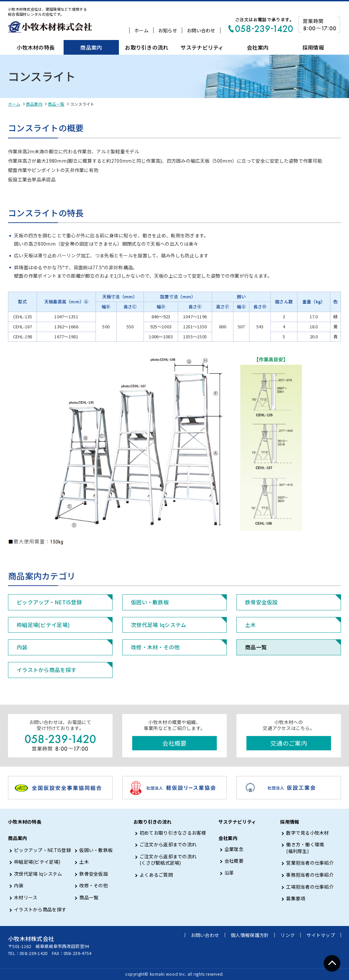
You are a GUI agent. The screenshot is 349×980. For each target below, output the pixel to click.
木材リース (26, 897)
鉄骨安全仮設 (261, 602)
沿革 (229, 873)
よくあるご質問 (156, 875)
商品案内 (91, 47)
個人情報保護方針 (250, 935)
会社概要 (174, 743)
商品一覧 (56, 104)
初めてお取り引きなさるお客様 (173, 833)
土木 (251, 625)
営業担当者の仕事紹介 (310, 863)
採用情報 (313, 47)
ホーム (141, 30)
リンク (288, 935)
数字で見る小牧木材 (308, 833)
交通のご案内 (289, 743)
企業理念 (234, 849)
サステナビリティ (202, 47)
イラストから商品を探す (46, 670)
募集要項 (296, 898)
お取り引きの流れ (147, 47)
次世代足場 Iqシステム (159, 625)
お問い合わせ (201, 30)
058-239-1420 (33, 953)
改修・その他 (94, 885)
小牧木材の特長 (36, 47)
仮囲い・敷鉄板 (150, 602)
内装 (22, 647)
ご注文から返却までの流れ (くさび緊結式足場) (168, 860)
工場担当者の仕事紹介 (310, 887)
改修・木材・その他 (155, 647)
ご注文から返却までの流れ (168, 844)
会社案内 (258, 47)
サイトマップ (321, 935)
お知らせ (168, 30)
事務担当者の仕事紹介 (310, 875)
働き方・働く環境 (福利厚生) (305, 848)
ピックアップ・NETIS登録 (49, 602)
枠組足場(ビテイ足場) (43, 625)
